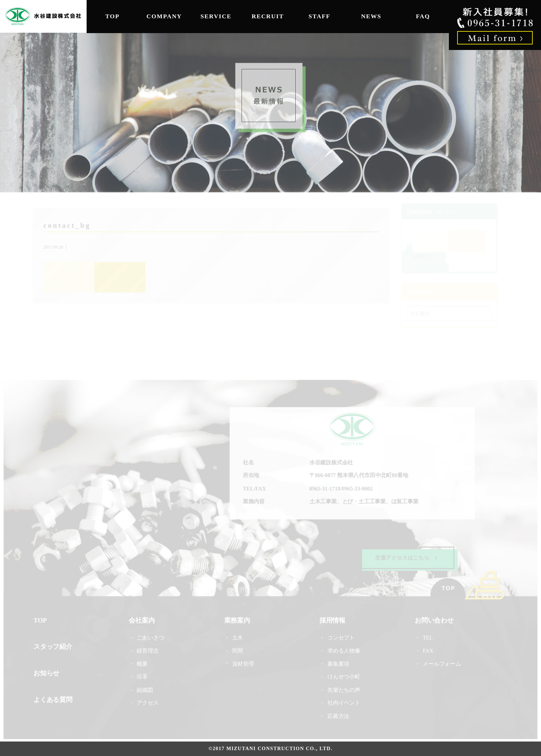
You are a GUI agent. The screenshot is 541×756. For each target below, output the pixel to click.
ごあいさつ (151, 637)
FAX (427, 650)
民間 (238, 650)
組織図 (146, 689)
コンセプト (341, 637)
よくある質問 (55, 699)
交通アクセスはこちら (405, 558)
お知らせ (421, 256)
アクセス (149, 702)
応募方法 (338, 715)
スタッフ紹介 (55, 646)
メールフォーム (441, 663)
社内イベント (343, 702)
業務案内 (237, 620)
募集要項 (338, 663)
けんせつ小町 (343, 676)
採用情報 (332, 620)
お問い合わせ (433, 620)
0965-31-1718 (324, 489)
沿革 (143, 676)
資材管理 (243, 663)
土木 (238, 637)
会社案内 (142, 620)
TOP (112, 16)
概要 (143, 663)
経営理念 (149, 650)
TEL (429, 637)
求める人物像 (343, 650)
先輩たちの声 (343, 689)
